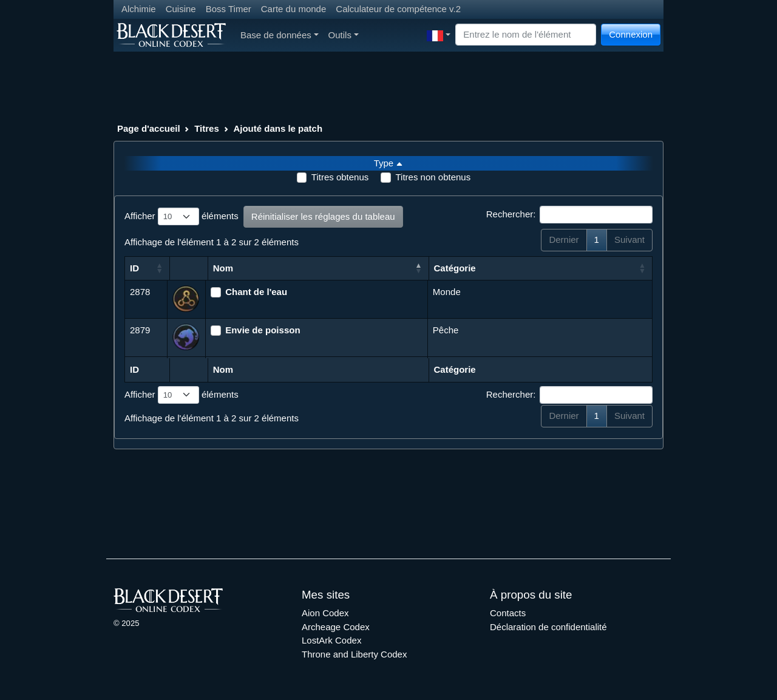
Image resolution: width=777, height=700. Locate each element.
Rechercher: (569, 215)
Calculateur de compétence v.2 (398, 9)
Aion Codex (325, 613)
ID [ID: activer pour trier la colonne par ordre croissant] (134, 268)
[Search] (526, 35)
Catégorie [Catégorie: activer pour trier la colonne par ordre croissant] (455, 268)
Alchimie (139, 9)
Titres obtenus (340, 177)
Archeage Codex (336, 627)
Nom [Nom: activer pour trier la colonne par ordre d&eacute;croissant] (223, 268)
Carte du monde (294, 9)
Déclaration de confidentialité (548, 627)
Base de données (280, 35)
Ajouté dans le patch (278, 128)
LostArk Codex (331, 640)
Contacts (508, 613)
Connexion (631, 34)
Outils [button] (344, 35)
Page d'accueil (149, 128)
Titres (207, 128)
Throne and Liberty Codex (354, 654)
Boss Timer (229, 9)
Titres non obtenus (433, 177)
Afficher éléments (182, 217)
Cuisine (181, 9)
